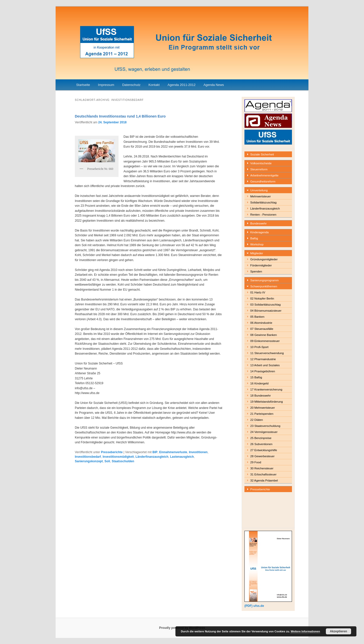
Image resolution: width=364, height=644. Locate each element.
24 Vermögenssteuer (264, 432)
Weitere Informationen (305, 631)
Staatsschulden (123, 461)
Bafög (254, 238)
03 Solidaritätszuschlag (265, 304)
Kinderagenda (259, 232)
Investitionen (198, 452)
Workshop (257, 244)
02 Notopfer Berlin (262, 298)
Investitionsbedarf (88, 457)
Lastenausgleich (182, 457)
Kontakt (154, 85)
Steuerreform (259, 169)
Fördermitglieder (261, 265)
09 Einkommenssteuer (265, 341)
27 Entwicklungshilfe (264, 450)
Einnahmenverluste (173, 452)
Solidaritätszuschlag (263, 202)
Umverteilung (259, 190)
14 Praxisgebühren (263, 371)
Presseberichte (112, 452)
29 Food (256, 462)
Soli (107, 461)
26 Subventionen (261, 444)
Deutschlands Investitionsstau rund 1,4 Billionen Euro (120, 116)
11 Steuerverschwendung (267, 353)
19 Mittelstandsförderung (267, 401)
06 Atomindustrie (261, 323)
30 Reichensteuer (262, 468)
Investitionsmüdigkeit (118, 457)
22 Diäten (257, 420)
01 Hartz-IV (258, 292)
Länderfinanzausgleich (152, 457)
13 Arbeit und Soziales (265, 365)
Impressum (106, 85)
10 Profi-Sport (259, 347)
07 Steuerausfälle (262, 329)
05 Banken (257, 317)
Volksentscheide (261, 163)
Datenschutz (131, 85)
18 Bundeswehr (260, 395)
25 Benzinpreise (261, 438)
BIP (155, 452)
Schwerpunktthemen (264, 286)
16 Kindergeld (259, 383)
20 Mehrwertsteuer (263, 408)
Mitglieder (257, 253)
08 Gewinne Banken (264, 335)
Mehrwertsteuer (260, 196)
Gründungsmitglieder (264, 259)
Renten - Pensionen (263, 214)
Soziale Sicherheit (262, 154)
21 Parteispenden (262, 414)
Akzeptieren (338, 631)
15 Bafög (256, 377)
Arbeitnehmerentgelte (264, 175)
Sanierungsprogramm (264, 280)
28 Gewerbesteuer (262, 456)
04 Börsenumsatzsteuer (266, 310)
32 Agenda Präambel (264, 480)
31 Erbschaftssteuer (263, 474)
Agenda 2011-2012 (182, 85)
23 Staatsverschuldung (265, 426)
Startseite (83, 85)
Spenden (256, 271)
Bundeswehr (258, 223)
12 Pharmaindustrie (263, 359)
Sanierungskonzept (89, 461)
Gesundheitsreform (263, 181)
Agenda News (214, 85)
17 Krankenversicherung (266, 389)
